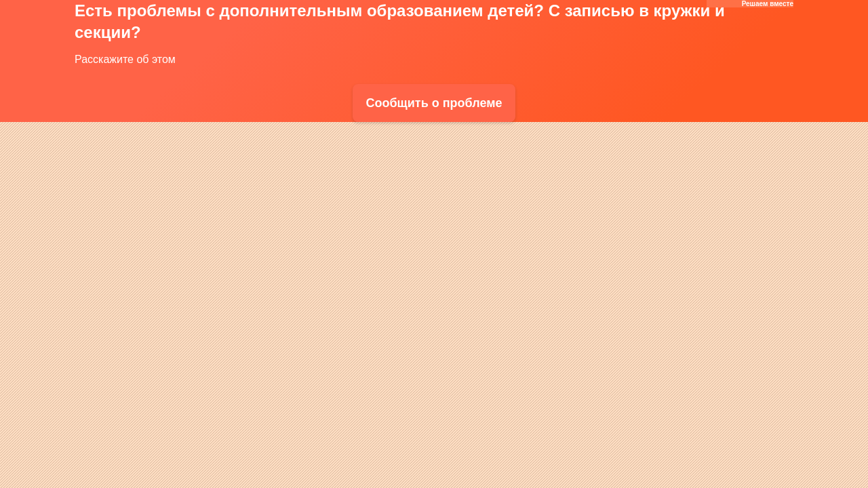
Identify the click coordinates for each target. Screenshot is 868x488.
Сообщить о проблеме (434, 103)
